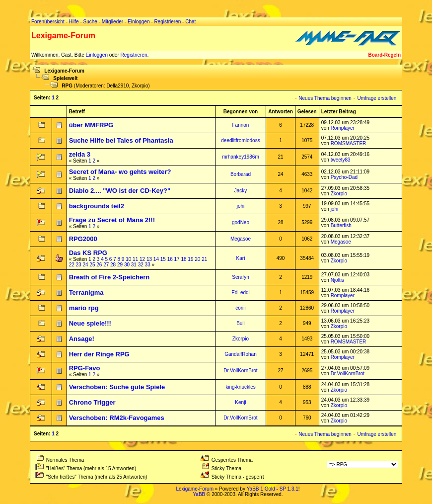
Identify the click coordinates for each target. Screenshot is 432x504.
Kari (241, 258)
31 (134, 265)
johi (241, 206)
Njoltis (337, 280)
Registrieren (134, 55)
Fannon (241, 125)
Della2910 (117, 86)
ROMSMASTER (349, 143)
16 (170, 259)
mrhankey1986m (240, 157)
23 (79, 265)
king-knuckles (241, 387)
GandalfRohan (241, 354)
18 (183, 259)
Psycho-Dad (344, 177)
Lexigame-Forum (64, 71)
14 (156, 259)
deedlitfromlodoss (240, 140)
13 (149, 259)
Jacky (241, 191)
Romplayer (343, 128)
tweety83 (341, 160)
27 (106, 265)
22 (72, 265)
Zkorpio (140, 86)
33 (148, 265)
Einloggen (96, 55)
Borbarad (241, 174)
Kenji (240, 402)
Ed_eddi (241, 293)
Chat (190, 22)
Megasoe (241, 239)
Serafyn (240, 277)
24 (85, 265)
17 (177, 259)
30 (127, 265)
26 (99, 265)
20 (197, 259)
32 (141, 265)
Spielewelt (65, 78)
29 (120, 265)
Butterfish (341, 225)
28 (113, 265)
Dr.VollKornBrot (240, 371)
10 (128, 259)
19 (190, 259)
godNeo (241, 222)
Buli (241, 323)
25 (92, 265)
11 (135, 259)
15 (163, 259)
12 (142, 259)
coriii (241, 308)
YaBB (199, 494)
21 (204, 259)
